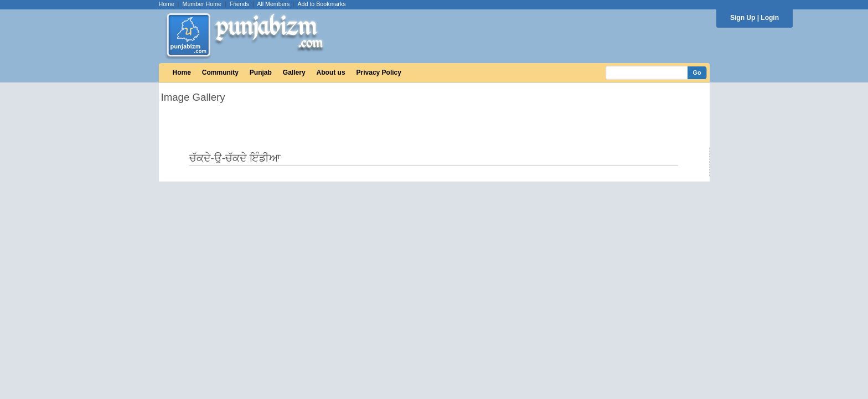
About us (331, 72)
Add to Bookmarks (321, 4)
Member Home (202, 4)
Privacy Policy (379, 72)
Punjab (261, 72)
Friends (240, 4)
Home (167, 4)
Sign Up (743, 18)
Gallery (294, 72)
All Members (273, 4)
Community (220, 72)
